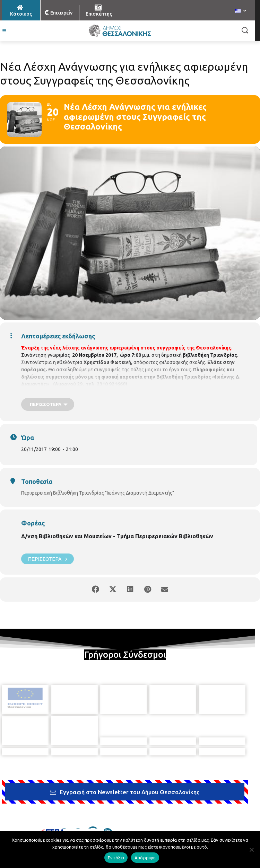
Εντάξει (116, 858)
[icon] (64, 794)
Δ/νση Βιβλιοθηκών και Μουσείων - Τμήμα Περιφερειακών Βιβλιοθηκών (117, 536)
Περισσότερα (47, 559)
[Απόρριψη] (251, 850)
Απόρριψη (145, 858)
